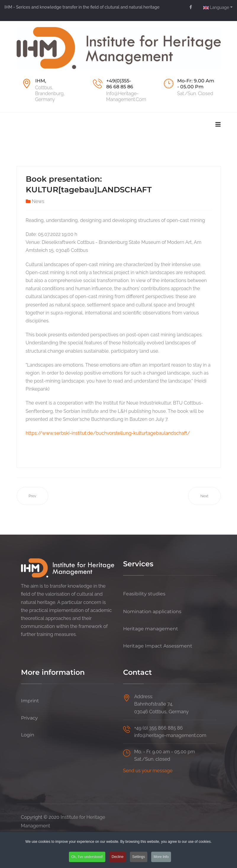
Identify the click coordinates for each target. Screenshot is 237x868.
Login (28, 735)
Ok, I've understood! (87, 857)
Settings (139, 857)
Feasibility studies (144, 594)
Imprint (30, 701)
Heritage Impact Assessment (158, 646)
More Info (161, 857)
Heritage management (151, 629)
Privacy (29, 718)
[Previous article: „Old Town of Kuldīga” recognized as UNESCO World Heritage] (33, 496)
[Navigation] (218, 124)
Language (216, 7)
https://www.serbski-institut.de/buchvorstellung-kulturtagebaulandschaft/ (108, 433)
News (38, 201)
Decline (117, 857)
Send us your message (148, 771)
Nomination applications (152, 612)
